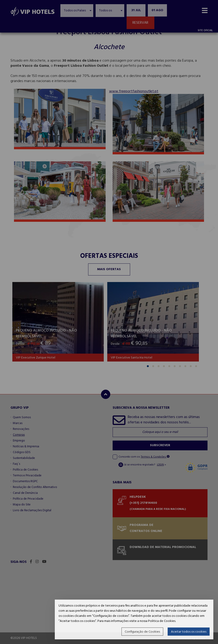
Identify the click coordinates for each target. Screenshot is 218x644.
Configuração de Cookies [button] (142, 632)
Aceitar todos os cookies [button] (189, 632)
